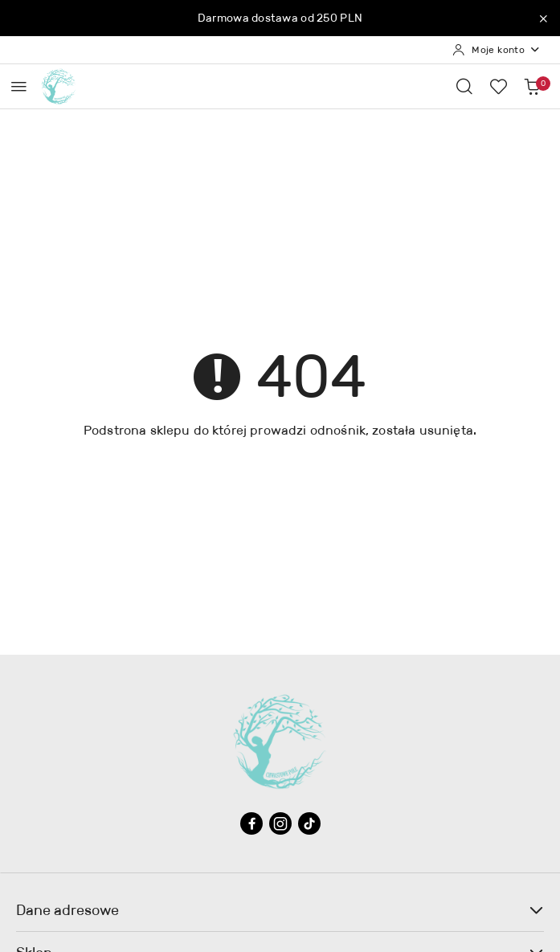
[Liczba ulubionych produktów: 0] (498, 86)
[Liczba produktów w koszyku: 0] (532, 86)
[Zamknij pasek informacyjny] (543, 18)
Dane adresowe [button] (280, 910)
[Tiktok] (309, 823)
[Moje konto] (497, 50)
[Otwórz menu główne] (19, 86)
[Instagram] (280, 823)
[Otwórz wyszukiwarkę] (464, 86)
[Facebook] (251, 823)
